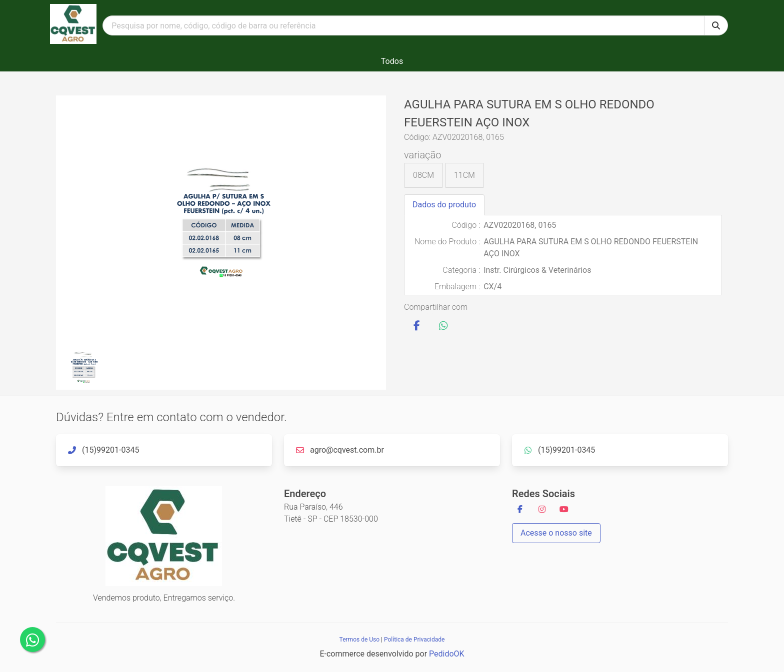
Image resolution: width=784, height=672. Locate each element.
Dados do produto (444, 205)
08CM (423, 175)
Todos (392, 61)
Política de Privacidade (414, 640)
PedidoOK (447, 654)
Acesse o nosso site (556, 533)
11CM (464, 175)
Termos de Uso (359, 640)
